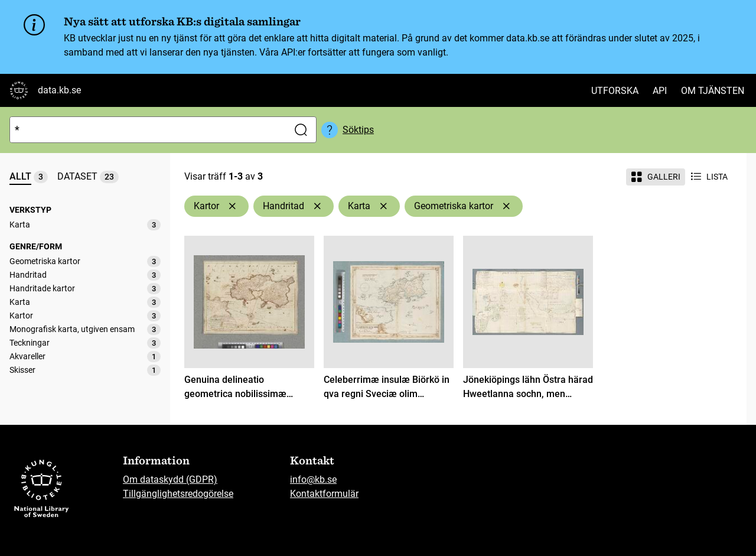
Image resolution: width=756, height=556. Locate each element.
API (660, 91)
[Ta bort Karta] (383, 206)
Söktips (358, 130)
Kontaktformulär (324, 494)
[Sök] (146, 130)
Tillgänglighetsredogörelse (178, 494)
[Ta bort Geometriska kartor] (506, 206)
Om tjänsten (713, 91)
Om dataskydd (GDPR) (170, 479)
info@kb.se (313, 479)
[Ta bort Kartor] (232, 206)
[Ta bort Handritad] (317, 206)
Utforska (615, 91)
